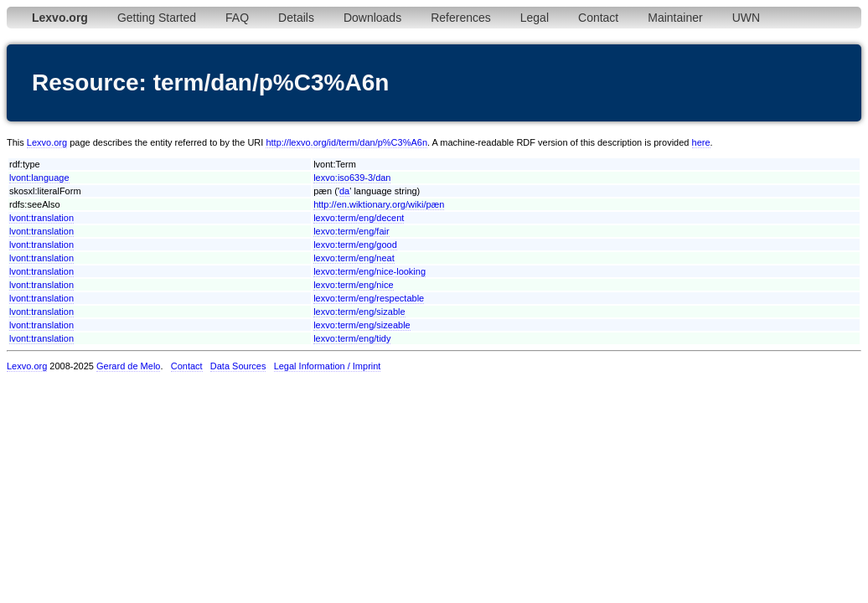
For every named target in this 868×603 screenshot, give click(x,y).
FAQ (237, 18)
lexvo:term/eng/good (355, 245)
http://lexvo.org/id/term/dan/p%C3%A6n (346, 142)
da (344, 191)
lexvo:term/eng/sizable (359, 312)
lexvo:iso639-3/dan (352, 178)
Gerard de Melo (128, 366)
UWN (746, 18)
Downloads (372, 18)
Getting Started (157, 18)
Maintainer (675, 18)
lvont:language (39, 178)
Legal (535, 18)
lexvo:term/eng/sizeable (362, 325)
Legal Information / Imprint (328, 366)
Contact (598, 18)
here (701, 142)
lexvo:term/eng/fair (351, 231)
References (461, 18)
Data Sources (238, 366)
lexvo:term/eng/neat (354, 258)
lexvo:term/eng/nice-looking (369, 271)
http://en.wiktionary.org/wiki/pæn (379, 204)
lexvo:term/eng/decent (359, 218)
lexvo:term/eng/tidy (352, 338)
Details (296, 18)
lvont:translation (41, 218)
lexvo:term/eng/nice (353, 285)
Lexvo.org (47, 142)
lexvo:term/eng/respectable (369, 298)
